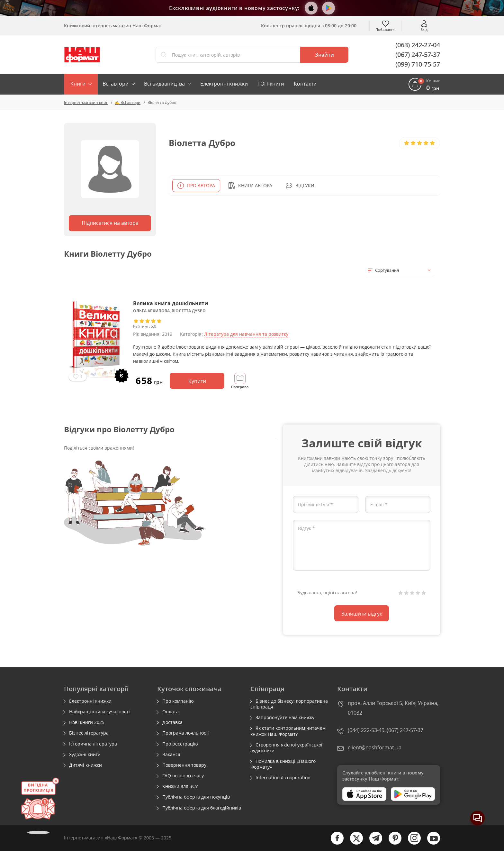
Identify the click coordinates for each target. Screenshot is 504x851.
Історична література (93, 744)
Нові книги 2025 (87, 722)
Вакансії (171, 755)
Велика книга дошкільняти (171, 303)
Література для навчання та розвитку (246, 334)
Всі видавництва (164, 84)
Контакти (305, 84)
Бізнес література (89, 733)
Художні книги (85, 755)
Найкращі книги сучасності (99, 712)
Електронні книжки (224, 84)
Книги (78, 84)
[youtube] (430, 843)
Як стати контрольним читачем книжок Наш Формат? (288, 731)
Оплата (171, 712)
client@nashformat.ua (375, 747)
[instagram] (411, 843)
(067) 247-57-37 (418, 55)
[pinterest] (392, 843)
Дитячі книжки (85, 765)
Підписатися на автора (110, 223)
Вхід (424, 29)
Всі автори (116, 84)
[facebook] (334, 843)
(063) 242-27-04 (418, 45)
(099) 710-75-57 (418, 64)
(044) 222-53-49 (366, 730)
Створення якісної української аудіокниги (286, 748)
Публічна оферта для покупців (196, 797)
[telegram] (373, 843)
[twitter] (353, 843)
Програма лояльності (186, 733)
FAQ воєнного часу (183, 776)
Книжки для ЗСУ (180, 786)
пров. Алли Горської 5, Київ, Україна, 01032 (393, 708)
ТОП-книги (271, 84)
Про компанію (178, 701)
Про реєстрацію (180, 744)
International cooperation (283, 778)
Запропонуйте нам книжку (285, 718)
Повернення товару (184, 765)
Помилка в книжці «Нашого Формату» (283, 764)
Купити (197, 381)
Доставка (172, 722)
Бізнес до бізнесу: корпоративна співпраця (289, 704)
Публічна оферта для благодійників (202, 808)
